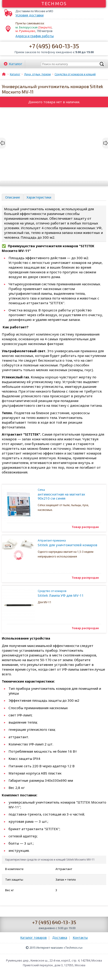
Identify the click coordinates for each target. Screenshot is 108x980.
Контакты (80, 938)
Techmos (54, 3)
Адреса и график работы (35, 36)
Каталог (16, 64)
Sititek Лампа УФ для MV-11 (67, 593)
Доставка (60, 938)
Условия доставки (30, 15)
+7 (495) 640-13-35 (54, 46)
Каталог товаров (33, 938)
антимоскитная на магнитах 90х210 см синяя (67, 494)
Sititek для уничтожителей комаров (67, 543)
